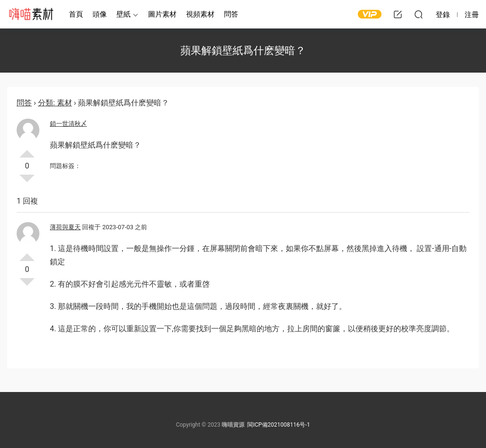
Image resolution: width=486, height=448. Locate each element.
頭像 (100, 14)
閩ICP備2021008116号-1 (279, 425)
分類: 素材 (55, 103)
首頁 (76, 14)
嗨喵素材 (31, 14)
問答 (231, 14)
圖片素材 (162, 14)
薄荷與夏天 (65, 227)
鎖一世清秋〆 (68, 124)
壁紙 (123, 14)
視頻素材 (200, 14)
